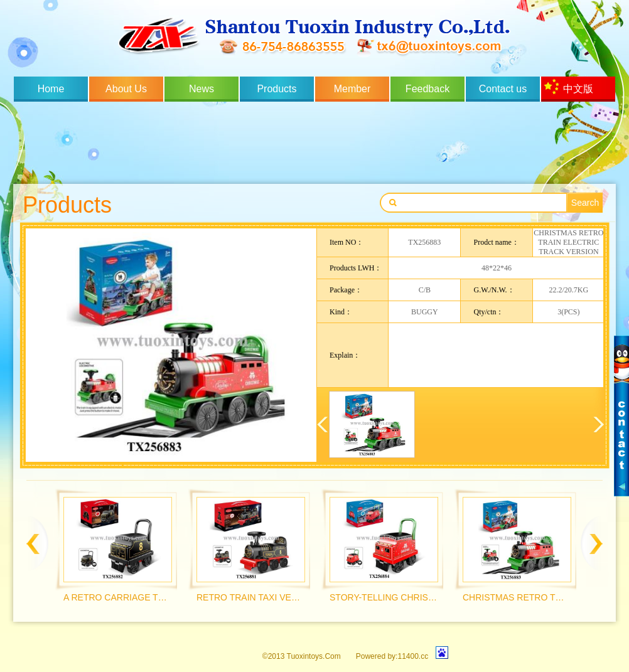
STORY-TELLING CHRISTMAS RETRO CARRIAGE (383, 597)
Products (277, 89)
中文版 (578, 89)
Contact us (503, 89)
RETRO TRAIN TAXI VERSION (250, 597)
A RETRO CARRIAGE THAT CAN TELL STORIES (117, 597)
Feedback (427, 89)
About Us (126, 89)
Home (51, 89)
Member (352, 89)
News (202, 89)
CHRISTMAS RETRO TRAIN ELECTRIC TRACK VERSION (516, 597)
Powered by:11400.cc (392, 656)
